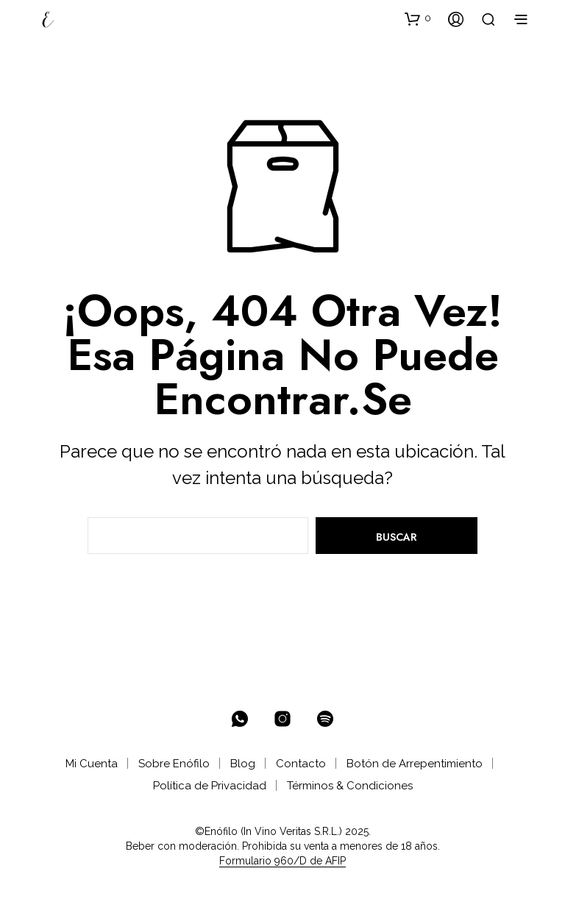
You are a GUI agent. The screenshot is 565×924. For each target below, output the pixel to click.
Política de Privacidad (210, 786)
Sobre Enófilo (174, 764)
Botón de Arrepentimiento (415, 764)
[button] (418, 18)
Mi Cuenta (92, 764)
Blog (243, 764)
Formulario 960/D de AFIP (282, 861)
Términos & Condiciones (350, 786)
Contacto (301, 764)
